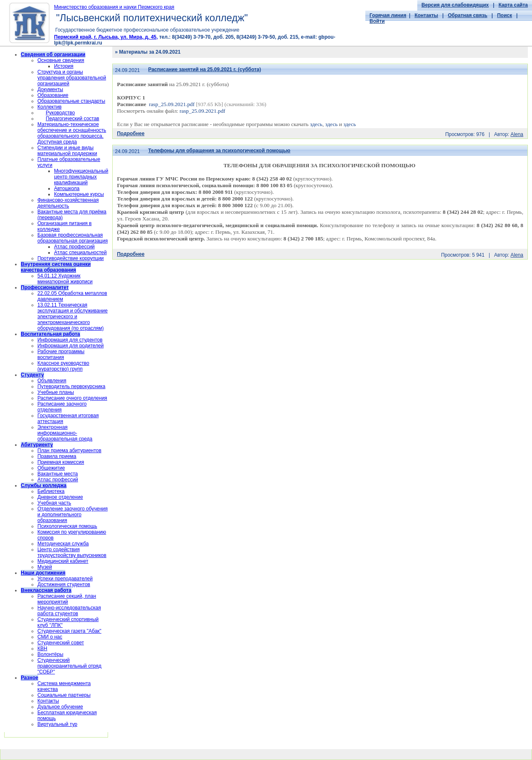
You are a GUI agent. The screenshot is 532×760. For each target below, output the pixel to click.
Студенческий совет (61, 643)
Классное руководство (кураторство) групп (63, 366)
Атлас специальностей (80, 253)
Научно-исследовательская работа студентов (69, 611)
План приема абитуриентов (69, 451)
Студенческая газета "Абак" (69, 631)
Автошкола (67, 188)
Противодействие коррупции (71, 258)
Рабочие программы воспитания (61, 354)
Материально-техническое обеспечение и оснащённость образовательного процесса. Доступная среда (72, 133)
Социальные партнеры (64, 695)
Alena (517, 134)
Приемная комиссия (61, 462)
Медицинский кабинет (63, 561)
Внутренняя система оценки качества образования (56, 267)
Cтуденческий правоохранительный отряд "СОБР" (69, 666)
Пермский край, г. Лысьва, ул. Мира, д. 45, (106, 37)
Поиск (505, 15)
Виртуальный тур (57, 724)
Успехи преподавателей (65, 579)
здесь (316, 124)
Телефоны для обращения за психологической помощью (219, 151)
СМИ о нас (50, 637)
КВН (42, 649)
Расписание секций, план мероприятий (67, 599)
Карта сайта (513, 5)
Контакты (426, 15)
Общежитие (51, 468)
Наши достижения (43, 573)
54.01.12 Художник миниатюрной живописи (65, 279)
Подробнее (131, 134)
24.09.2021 (127, 70)
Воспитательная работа (50, 334)
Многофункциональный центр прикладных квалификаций (81, 177)
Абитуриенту (37, 445)
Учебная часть (54, 503)
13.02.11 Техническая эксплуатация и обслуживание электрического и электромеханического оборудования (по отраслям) (73, 317)
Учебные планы (56, 392)
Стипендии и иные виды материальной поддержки (67, 151)
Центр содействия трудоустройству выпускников (72, 552)
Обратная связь (467, 15)
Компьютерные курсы (79, 194)
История (64, 66)
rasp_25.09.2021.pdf (172, 104)
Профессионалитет (45, 287)
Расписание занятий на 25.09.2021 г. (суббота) (205, 69)
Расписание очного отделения (72, 398)
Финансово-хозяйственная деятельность (68, 203)
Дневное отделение (60, 497)
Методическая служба (63, 544)
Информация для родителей (70, 346)
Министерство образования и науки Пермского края (114, 7)
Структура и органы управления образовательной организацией (72, 78)
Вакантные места (58, 474)
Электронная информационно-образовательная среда (65, 433)
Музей (45, 567)
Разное (30, 678)
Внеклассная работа (46, 590)
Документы (50, 89)
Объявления (52, 381)
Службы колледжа (44, 485)
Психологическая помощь (67, 526)
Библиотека (51, 491)
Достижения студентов (64, 584)
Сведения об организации (53, 54)
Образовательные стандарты (71, 101)
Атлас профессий (74, 247)
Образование (53, 95)
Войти (377, 21)
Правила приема (57, 456)
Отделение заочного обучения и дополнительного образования (73, 515)
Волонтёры (50, 654)
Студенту (32, 375)
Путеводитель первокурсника (71, 386)
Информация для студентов (70, 340)
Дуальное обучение (60, 707)
